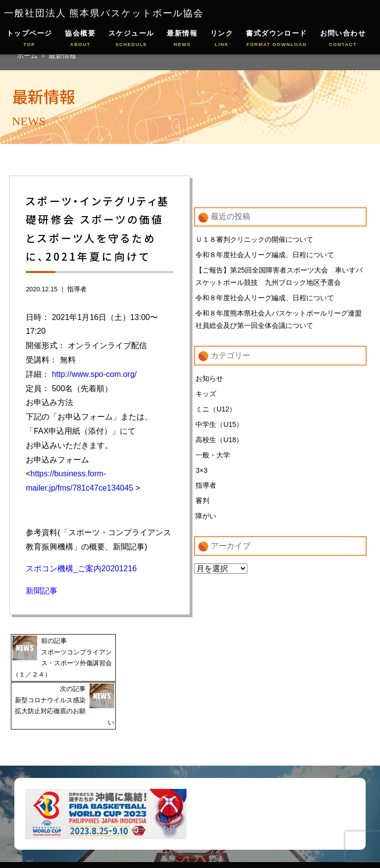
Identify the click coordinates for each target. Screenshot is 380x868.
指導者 (77, 289)
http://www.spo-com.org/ (95, 374)
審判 (202, 504)
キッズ (206, 396)
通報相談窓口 (198, 843)
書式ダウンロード (277, 39)
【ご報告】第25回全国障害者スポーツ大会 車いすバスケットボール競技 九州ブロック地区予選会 (279, 277)
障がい (206, 520)
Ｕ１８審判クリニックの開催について (254, 239)
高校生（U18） (219, 442)
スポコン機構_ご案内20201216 (81, 569)
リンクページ (227, 828)
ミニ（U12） (216, 411)
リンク (222, 39)
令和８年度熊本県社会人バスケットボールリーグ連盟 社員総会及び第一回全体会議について (279, 320)
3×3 (201, 473)
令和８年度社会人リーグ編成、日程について (265, 255)
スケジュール (131, 39)
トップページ (29, 39)
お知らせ (209, 380)
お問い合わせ (343, 39)
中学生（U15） (219, 427)
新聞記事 (42, 591)
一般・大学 (213, 458)
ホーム (28, 55)
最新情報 (182, 39)
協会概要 (80, 39)
